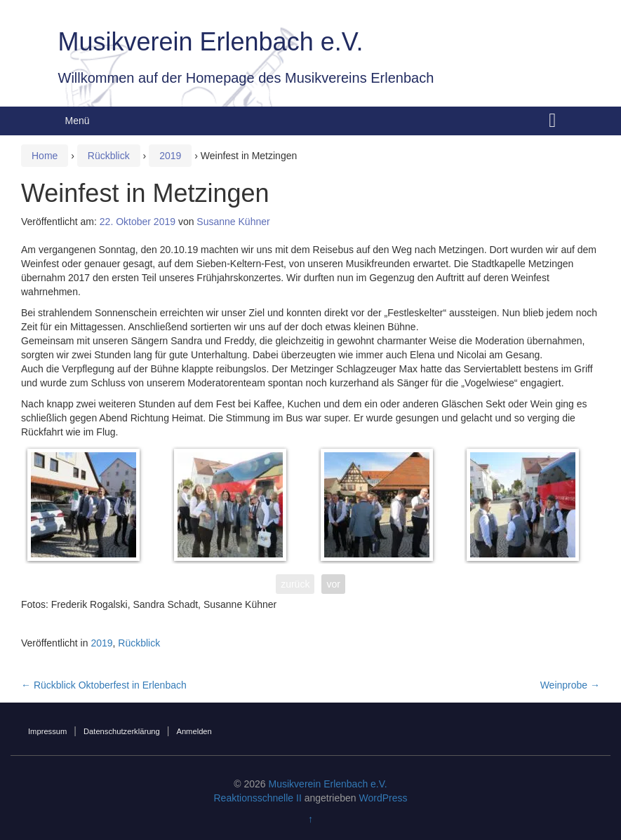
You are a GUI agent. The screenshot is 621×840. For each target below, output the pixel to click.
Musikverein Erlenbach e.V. (211, 42)
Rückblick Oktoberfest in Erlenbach (104, 685)
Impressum (47, 731)
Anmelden (194, 731)
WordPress (383, 798)
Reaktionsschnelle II (257, 798)
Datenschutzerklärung (122, 731)
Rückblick (109, 156)
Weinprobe (570, 685)
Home (45, 156)
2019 (170, 156)
